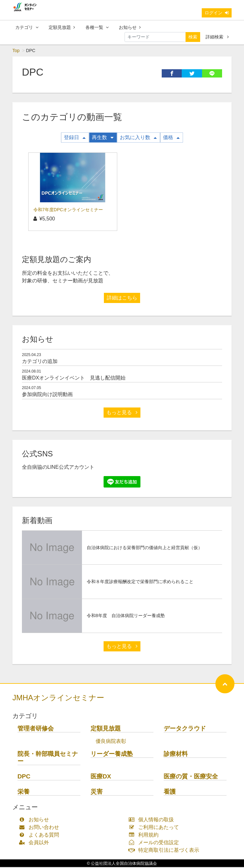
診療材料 (176, 755)
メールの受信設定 (155, 843)
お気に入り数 (138, 138)
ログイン (217, 14)
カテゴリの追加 (40, 362)
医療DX (101, 777)
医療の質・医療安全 (191, 777)
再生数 (103, 138)
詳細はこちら (122, 299)
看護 (170, 793)
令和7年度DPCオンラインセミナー (68, 211)
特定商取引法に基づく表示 (165, 851)
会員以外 (35, 843)
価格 (171, 138)
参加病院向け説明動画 (47, 395)
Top (16, 51)
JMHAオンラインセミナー (58, 699)
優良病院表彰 (111, 742)
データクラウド (185, 729)
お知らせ (130, 28)
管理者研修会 (36, 729)
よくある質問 (41, 836)
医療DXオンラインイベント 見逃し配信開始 (74, 379)
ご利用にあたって (155, 828)
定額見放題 (62, 28)
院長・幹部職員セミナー (48, 758)
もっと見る (122, 413)
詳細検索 (217, 38)
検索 (193, 38)
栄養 (24, 793)
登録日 (75, 138)
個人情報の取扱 (153, 821)
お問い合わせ (41, 828)
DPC (24, 777)
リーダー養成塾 (112, 755)
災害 (97, 793)
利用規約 (145, 836)
